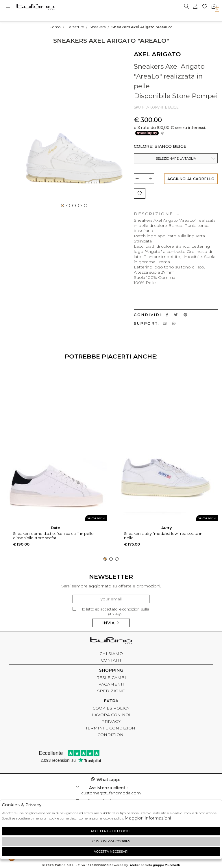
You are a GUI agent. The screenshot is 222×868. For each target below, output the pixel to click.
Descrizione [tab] (157, 214)
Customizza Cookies (111, 841)
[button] (62, 206)
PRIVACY (111, 721)
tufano (111, 641)
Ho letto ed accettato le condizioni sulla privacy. (111, 611)
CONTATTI (111, 660)
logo (35, 6)
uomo (55, 27)
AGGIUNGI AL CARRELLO (191, 179)
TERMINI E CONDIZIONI (111, 728)
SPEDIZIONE (111, 691)
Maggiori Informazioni (148, 818)
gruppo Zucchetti (166, 865)
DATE (55, 528)
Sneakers (98, 27)
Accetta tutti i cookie (111, 831)
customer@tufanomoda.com (111, 790)
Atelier (135, 865)
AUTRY (166, 528)
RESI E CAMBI (111, 677)
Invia (111, 623)
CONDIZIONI (111, 735)
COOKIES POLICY (111, 708)
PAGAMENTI (111, 684)
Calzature (75, 27)
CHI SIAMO (111, 654)
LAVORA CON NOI (111, 715)
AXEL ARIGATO (157, 54)
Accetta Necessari (111, 852)
